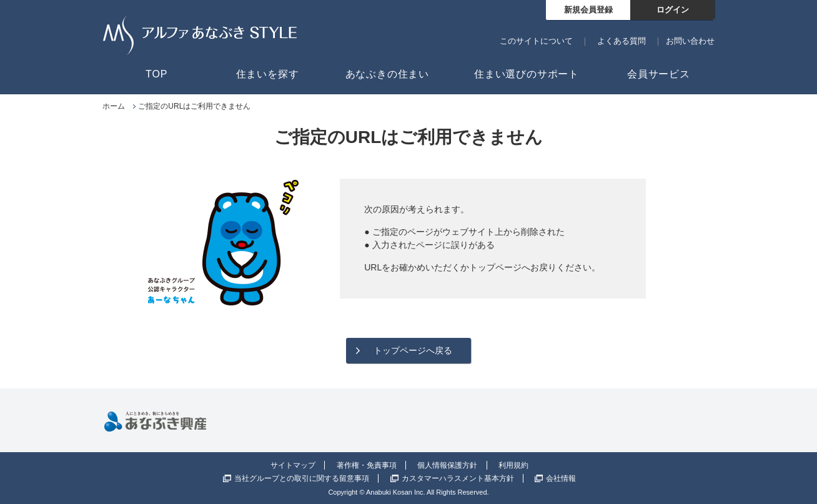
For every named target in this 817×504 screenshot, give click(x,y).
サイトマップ (293, 465)
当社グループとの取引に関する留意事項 (302, 478)
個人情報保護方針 (447, 465)
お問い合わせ (690, 41)
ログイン (673, 10)
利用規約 (513, 465)
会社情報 (561, 478)
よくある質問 (621, 41)
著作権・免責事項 (367, 465)
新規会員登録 (588, 10)
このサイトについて (536, 41)
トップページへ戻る (413, 350)
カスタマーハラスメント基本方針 (458, 478)
